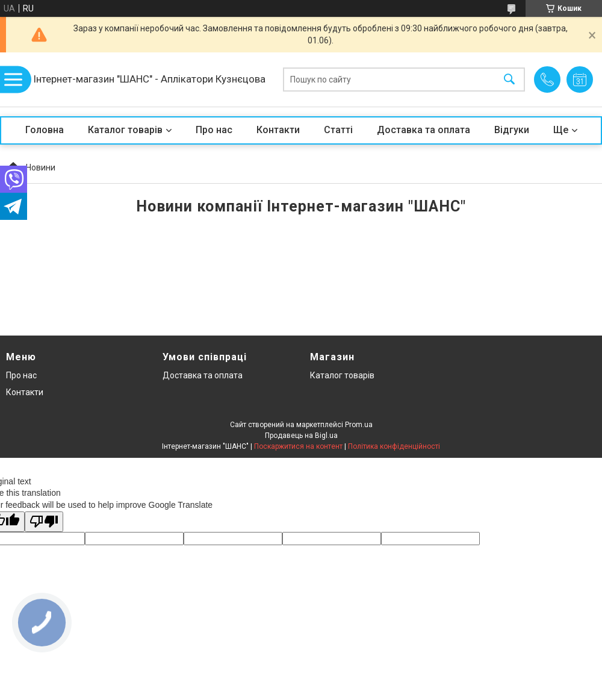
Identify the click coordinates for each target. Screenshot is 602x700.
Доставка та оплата (424, 130)
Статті (338, 130)
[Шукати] (509, 80)
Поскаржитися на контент (298, 446)
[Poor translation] (44, 522)
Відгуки (512, 130)
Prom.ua (359, 425)
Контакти (278, 130)
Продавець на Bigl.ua (301, 436)
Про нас (214, 130)
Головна (45, 130)
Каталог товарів (125, 130)
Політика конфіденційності (394, 446)
